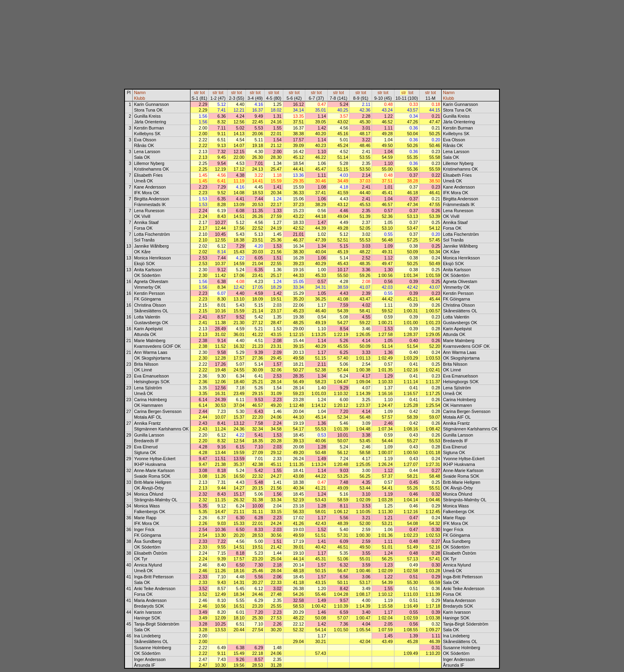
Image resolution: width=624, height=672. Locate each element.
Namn (140, 92)
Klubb (139, 98)
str (197, 92)
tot (202, 92)
